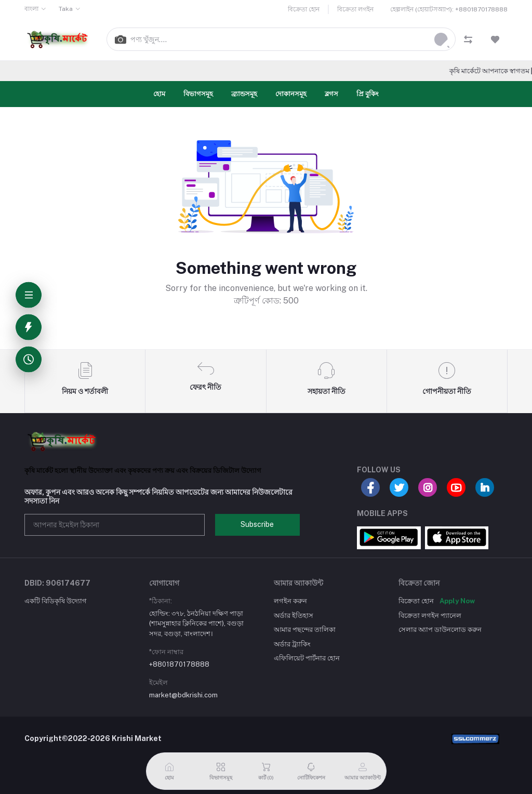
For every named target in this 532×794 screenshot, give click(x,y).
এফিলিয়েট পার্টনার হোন (307, 658)
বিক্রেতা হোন (304, 9)
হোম (159, 94)
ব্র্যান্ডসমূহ (244, 94)
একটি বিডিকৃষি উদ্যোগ (56, 601)
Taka (66, 9)
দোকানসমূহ (291, 94)
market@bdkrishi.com (183, 695)
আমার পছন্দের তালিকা (305, 630)
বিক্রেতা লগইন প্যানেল (430, 616)
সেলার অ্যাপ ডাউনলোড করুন (440, 630)
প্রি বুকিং (368, 94)
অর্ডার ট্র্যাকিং (292, 644)
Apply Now (457, 601)
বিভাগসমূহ (198, 94)
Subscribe (257, 524)
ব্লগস (331, 94)
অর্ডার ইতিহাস (294, 616)
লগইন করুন (290, 601)
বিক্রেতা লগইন (355, 9)
